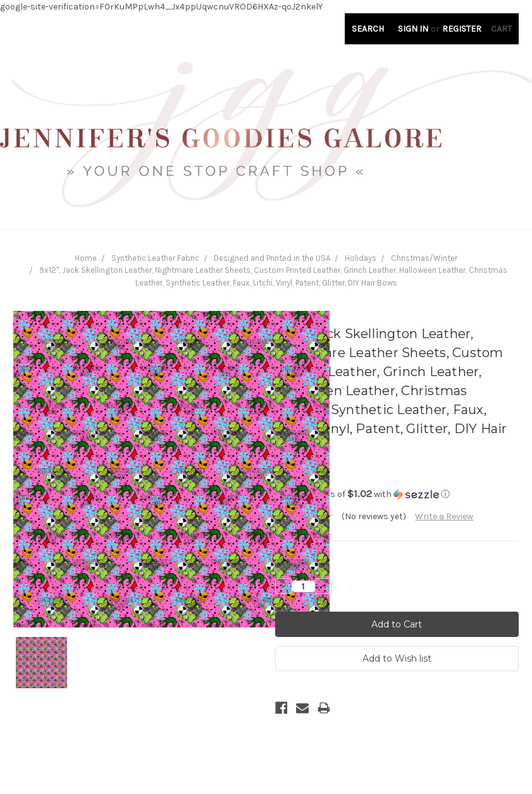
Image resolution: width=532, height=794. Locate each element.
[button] (397, 494)
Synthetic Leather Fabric (155, 258)
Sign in (413, 29)
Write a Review (444, 516)
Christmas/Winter (424, 258)
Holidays (361, 258)
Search (368, 29)
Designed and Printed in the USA (272, 258)
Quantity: (294, 565)
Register (462, 29)
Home (86, 258)
